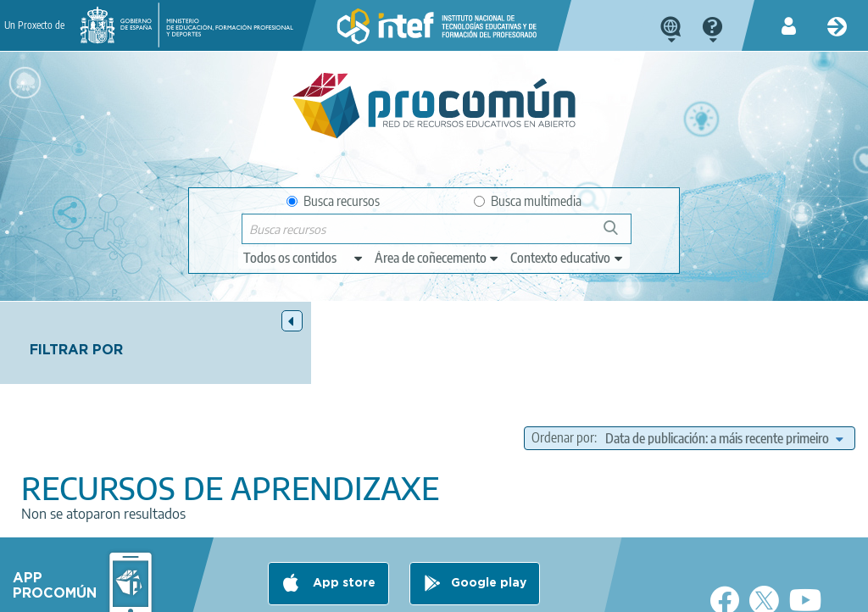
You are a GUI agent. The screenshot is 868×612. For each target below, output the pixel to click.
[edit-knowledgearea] (437, 258)
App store (342, 525)
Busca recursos (333, 201)
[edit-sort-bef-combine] (724, 376)
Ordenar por (632, 355)
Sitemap (527, 592)
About (63, 592)
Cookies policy (358, 592)
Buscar (618, 234)
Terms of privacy (255, 592)
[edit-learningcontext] (568, 258)
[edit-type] (304, 258)
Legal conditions (146, 592)
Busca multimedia (528, 201)
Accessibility (450, 592)
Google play (489, 525)
